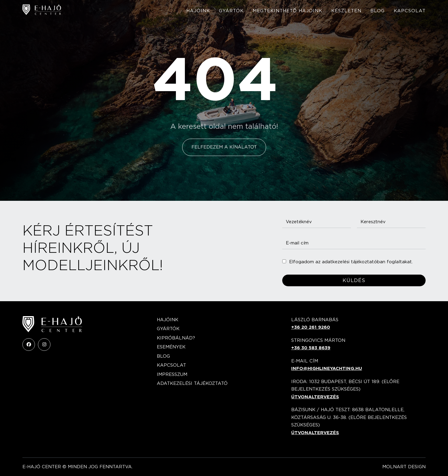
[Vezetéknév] (317, 222)
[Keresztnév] (391, 222)
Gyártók (231, 11)
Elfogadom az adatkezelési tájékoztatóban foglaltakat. (351, 262)
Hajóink (198, 11)
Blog (378, 11)
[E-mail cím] (354, 243)
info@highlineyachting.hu (327, 368)
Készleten (346, 11)
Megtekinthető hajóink (287, 11)
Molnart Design (404, 467)
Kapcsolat (410, 11)
